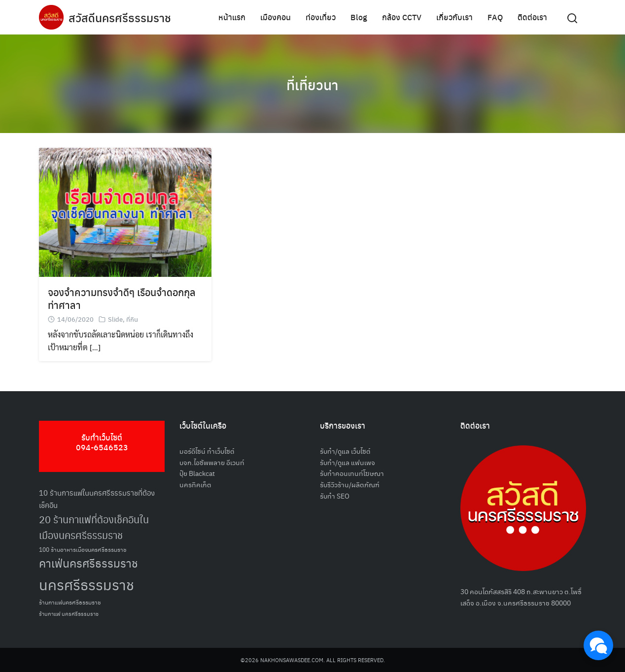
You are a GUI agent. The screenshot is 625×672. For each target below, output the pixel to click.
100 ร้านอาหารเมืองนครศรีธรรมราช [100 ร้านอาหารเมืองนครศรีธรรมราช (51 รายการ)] (83, 549)
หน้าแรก (232, 17)
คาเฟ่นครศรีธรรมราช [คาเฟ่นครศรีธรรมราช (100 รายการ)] (88, 563)
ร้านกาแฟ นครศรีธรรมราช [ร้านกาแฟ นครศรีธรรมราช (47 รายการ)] (69, 614)
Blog (359, 17)
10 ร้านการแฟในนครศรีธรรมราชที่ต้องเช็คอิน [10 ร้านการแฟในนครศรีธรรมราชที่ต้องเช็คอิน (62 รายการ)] (97, 499)
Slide (115, 319)
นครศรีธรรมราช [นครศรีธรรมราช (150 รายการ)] (87, 584)
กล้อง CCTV (402, 17)
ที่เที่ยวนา (313, 84)
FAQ (495, 17)
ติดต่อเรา (532, 17)
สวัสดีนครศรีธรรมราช (121, 17)
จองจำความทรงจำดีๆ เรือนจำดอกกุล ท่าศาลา (122, 298)
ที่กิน (132, 319)
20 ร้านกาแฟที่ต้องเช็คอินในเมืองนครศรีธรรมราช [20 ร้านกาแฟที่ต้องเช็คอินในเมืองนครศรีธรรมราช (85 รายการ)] (94, 527)
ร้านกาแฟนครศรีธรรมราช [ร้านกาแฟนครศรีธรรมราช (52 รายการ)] (70, 602)
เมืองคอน (276, 17)
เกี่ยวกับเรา (454, 17)
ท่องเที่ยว (321, 17)
